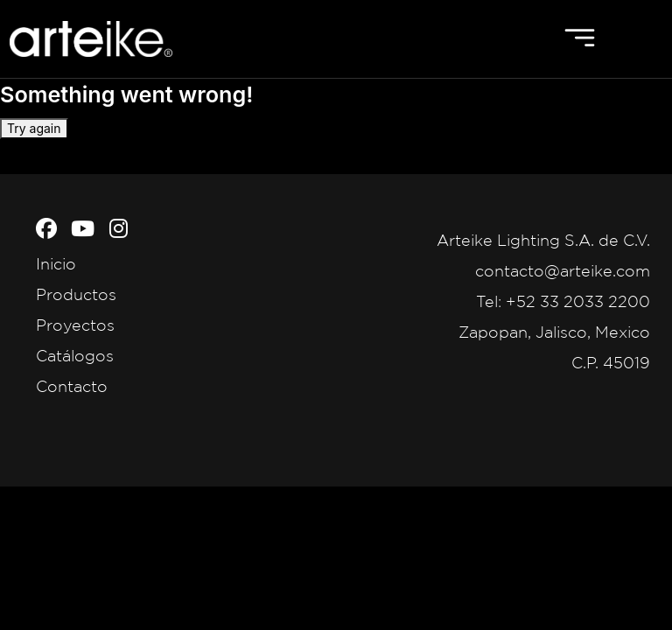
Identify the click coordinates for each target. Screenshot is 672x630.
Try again (34, 128)
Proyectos (75, 325)
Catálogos (75, 355)
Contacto (72, 386)
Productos (76, 294)
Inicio (56, 263)
